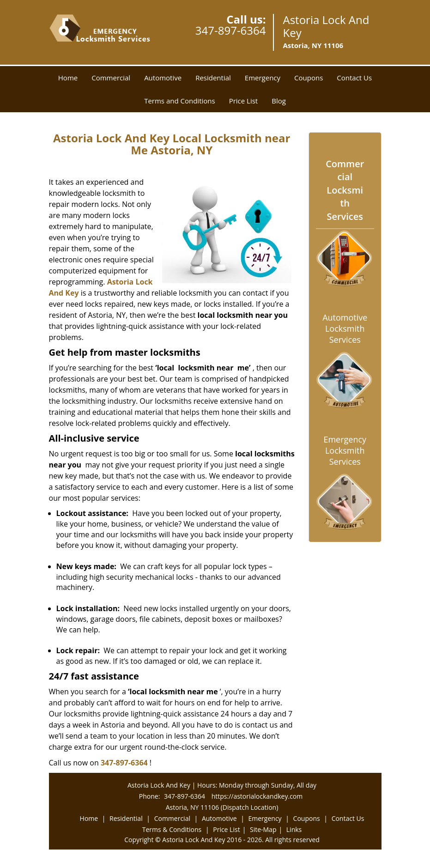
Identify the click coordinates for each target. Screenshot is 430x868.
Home (68, 78)
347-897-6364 (231, 30)
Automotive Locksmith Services (345, 328)
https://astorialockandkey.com (257, 796)
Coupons (309, 78)
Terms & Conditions (172, 829)
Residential (213, 78)
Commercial (111, 78)
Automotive (163, 78)
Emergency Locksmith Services (345, 450)
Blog (279, 101)
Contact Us (354, 78)
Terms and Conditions (180, 101)
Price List (244, 101)
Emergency (263, 78)
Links (294, 829)
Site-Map (263, 829)
